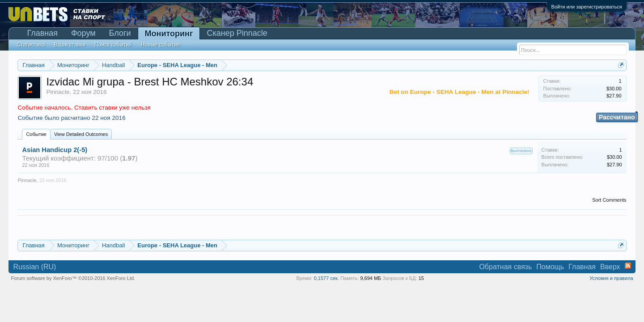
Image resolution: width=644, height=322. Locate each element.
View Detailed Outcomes (81, 134)
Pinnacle (58, 92)
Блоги (120, 33)
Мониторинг (169, 34)
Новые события (160, 45)
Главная (42, 33)
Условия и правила (611, 278)
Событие (36, 134)
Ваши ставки (70, 45)
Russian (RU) (34, 267)
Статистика (31, 45)
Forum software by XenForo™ (73, 278)
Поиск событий (113, 45)
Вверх (610, 267)
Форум (83, 33)
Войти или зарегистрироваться (587, 7)
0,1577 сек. (326, 278)
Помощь (550, 267)
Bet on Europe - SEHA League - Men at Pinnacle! (460, 92)
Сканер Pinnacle (237, 33)
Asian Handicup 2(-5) (55, 150)
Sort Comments (609, 200)
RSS (628, 266)
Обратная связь (505, 267)
